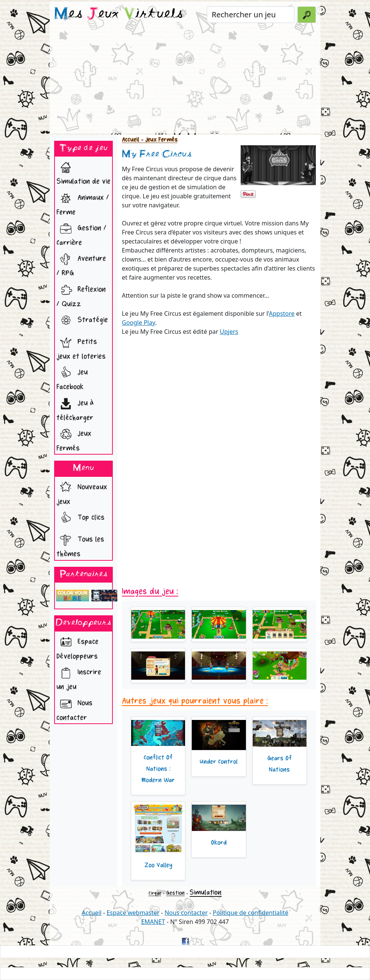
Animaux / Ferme (83, 203)
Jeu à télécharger (75, 408)
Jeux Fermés (74, 439)
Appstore (282, 313)
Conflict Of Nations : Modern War (158, 769)
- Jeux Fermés (158, 140)
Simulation (205, 892)
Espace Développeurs (77, 647)
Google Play (138, 323)
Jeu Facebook (72, 377)
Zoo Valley (158, 865)
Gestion (175, 893)
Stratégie (82, 321)
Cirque (155, 893)
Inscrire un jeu (79, 677)
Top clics (80, 518)
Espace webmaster (133, 913)
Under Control (219, 762)
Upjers (229, 332)
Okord (219, 843)
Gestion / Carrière (81, 233)
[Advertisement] (185, 81)
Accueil (130, 140)
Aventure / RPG (81, 264)
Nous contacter (74, 708)
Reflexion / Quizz (81, 295)
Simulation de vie (83, 172)
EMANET (153, 922)
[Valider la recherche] (307, 15)
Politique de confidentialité (251, 913)
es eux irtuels (119, 14)
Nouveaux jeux (82, 492)
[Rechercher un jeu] (251, 15)
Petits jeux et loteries (81, 347)
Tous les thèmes (80, 545)
